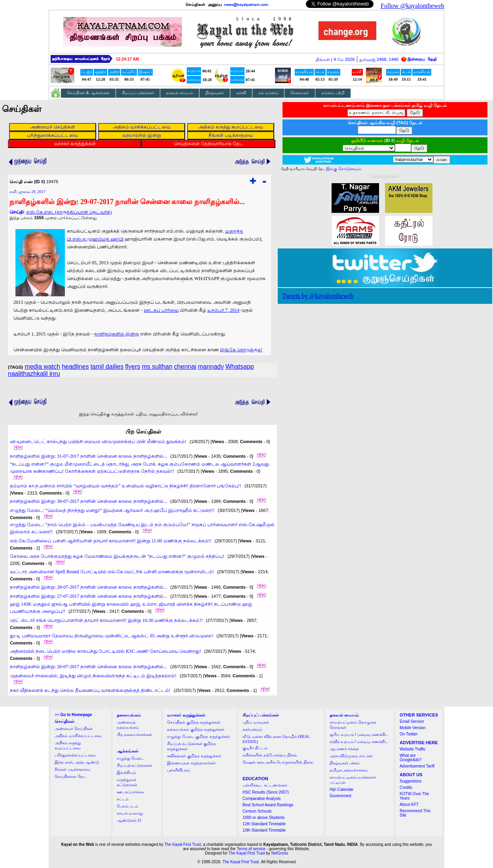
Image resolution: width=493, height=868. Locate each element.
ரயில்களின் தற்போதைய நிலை (270, 755)
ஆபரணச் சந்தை (344, 749)
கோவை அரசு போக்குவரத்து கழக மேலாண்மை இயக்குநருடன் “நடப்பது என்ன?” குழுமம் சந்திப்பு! (117, 556)
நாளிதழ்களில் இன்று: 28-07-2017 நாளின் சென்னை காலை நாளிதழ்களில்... (88, 587)
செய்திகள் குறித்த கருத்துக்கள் (194, 722)
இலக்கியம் (126, 772)
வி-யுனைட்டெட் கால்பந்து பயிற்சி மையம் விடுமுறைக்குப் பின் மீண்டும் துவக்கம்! (98, 442)
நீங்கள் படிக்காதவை (73, 769)
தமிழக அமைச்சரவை (349, 770)
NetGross (280, 853)
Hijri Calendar (342, 789)
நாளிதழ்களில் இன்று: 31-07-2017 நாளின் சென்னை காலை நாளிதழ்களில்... (88, 456)
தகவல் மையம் (180, 93)
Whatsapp (240, 367)
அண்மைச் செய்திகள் (74, 729)
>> (73, 715)
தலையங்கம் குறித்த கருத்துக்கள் (196, 729)
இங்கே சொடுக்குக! (241, 350)
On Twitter (409, 734)
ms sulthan (157, 367)
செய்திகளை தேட (70, 776)
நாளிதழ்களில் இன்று (117, 334)
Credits (406, 787)
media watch (42, 367)
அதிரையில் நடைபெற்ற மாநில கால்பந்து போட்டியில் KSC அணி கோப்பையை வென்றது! (105, 651)
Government (340, 796)
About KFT (409, 805)
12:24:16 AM (127, 59)
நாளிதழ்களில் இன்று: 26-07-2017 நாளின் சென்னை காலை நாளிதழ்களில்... (88, 667)
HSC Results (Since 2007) (266, 792)
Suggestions (411, 781)
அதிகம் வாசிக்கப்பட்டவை (78, 736)
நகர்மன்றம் (252, 729)
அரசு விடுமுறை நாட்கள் (351, 756)
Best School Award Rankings (268, 805)
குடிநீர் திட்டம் (255, 748)
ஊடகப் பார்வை (161, 310)
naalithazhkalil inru (34, 374)
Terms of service (251, 849)
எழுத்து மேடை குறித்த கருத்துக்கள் (198, 736)
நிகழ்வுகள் (215, 93)
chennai (185, 367)
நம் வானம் (268, 93)
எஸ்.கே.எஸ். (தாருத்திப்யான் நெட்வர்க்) (69, 212)
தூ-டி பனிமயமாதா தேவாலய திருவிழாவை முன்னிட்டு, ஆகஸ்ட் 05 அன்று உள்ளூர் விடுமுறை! (112, 636)
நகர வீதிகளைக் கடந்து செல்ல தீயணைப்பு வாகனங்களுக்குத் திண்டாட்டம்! (90, 690)
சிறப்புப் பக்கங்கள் (138, 93)
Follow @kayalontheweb (412, 6)
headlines (75, 367)
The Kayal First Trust (182, 844)
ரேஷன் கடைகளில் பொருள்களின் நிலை (278, 762)
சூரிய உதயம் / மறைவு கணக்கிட (359, 734)
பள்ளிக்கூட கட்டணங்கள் (265, 785)
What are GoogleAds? (411, 758)
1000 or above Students (264, 818)
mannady (211, 367)
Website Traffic (413, 749)
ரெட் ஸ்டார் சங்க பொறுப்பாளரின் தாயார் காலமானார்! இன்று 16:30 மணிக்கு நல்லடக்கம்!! (106, 620)
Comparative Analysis (262, 799)
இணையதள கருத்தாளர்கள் (191, 763)
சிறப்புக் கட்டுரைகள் (135, 765)
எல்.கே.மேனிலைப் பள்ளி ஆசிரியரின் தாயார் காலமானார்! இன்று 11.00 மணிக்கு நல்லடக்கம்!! (111, 541)
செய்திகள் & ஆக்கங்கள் (88, 93)
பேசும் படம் (128, 806)
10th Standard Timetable (264, 830)
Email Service (412, 721)
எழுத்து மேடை (131, 758)
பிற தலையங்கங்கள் (135, 734)
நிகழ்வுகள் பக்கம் (345, 763)
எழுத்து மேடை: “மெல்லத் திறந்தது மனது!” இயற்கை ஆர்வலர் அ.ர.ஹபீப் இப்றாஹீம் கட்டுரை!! (112, 510)
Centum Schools (257, 811)
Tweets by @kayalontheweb (318, 296)
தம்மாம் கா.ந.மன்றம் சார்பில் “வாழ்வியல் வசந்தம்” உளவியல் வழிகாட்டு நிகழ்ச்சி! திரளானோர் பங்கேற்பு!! (126, 486)
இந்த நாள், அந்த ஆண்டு (77, 762)
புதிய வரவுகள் (256, 722)
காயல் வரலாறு (130, 813)
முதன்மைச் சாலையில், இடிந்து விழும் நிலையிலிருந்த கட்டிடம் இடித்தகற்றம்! (93, 676)
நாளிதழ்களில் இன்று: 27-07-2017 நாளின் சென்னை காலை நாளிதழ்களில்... (88, 596)
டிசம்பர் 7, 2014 (223, 310)
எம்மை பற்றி (333, 93)
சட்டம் (123, 799)
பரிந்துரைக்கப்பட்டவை (75, 755)
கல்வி (241, 93)
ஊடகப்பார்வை (131, 792)
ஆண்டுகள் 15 (129, 820)
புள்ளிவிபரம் (178, 770)
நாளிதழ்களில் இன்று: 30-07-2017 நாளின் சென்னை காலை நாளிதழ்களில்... (88, 501)
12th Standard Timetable (264, 824)
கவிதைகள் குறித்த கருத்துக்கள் (194, 756)
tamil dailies (107, 367)
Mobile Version (413, 728)
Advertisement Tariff (417, 766)
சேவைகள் (300, 93)
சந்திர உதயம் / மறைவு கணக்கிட (359, 742)
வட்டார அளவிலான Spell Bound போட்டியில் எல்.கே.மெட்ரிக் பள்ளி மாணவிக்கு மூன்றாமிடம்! (112, 572)
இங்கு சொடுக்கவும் (344, 169)
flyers (133, 367)
